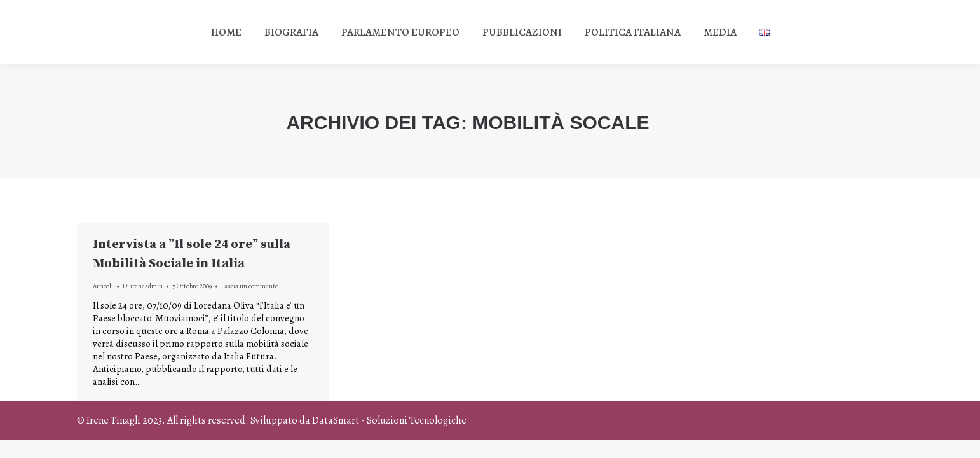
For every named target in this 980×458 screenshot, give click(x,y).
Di (143, 286)
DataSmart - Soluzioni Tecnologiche (389, 420)
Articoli (103, 286)
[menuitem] (226, 32)
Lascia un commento (250, 286)
